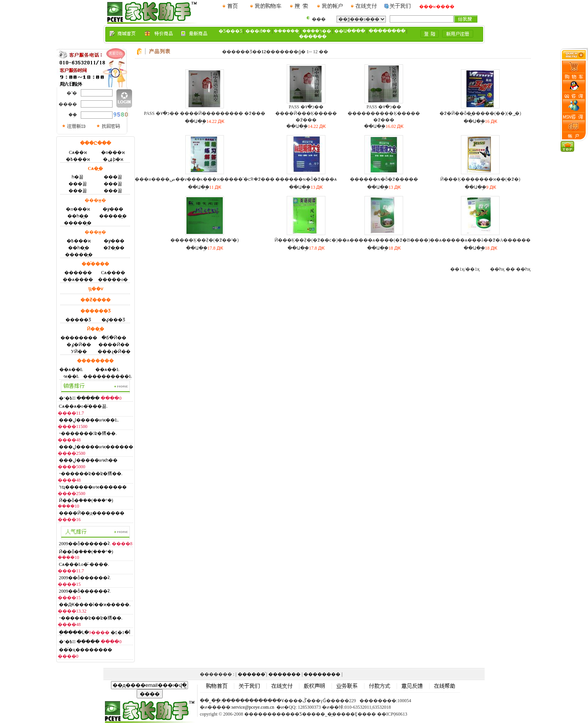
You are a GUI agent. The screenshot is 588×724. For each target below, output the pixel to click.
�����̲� (113, 216)
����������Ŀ (107, 376)
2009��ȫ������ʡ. (85, 544)
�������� (79, 338)
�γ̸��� (113, 209)
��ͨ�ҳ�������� (86, 650)
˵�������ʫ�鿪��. (88, 433)
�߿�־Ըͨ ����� (79, 398)
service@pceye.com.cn (253, 707)
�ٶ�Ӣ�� (79, 345)
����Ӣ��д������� (92, 513)
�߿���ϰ (78, 159)
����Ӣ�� (114, 345)
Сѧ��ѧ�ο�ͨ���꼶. (83, 406)
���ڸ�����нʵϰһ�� (88, 460)
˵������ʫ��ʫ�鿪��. (91, 474)
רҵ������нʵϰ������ (93, 487)
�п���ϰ (113, 152)
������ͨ (252, 674)
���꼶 (113, 177)
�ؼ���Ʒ (113, 320)
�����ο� (113, 279)
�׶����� (78, 273)
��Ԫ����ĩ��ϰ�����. (95, 605)
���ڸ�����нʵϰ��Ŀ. (89, 420)
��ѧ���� (78, 279)
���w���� (437, 7)
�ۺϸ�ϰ (113, 159)
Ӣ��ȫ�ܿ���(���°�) (86, 500)
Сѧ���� (113, 273)
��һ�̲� (78, 216)
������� (284, 674)
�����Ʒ (78, 320)
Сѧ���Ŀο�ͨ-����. (84, 564)
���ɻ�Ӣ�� (114, 351)
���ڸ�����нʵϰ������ (96, 447)
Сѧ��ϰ (78, 152)
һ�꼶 (78, 177)
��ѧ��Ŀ (71, 369)
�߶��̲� (114, 248)
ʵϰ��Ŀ (71, 376)
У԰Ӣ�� (79, 351)
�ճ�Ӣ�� (114, 338)
